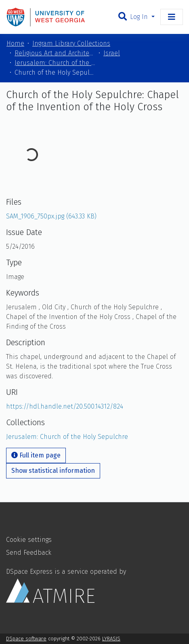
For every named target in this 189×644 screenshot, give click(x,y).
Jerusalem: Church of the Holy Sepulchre (55, 63)
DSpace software (26, 639)
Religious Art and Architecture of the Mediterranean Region (55, 53)
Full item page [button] (36, 455)
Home (15, 43)
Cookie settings (29, 540)
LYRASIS (111, 639)
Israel (112, 53)
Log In (140, 17)
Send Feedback (29, 553)
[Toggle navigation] (172, 17)
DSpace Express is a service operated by (66, 585)
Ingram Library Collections (71, 43)
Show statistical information (53, 471)
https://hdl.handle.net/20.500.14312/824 (65, 406)
